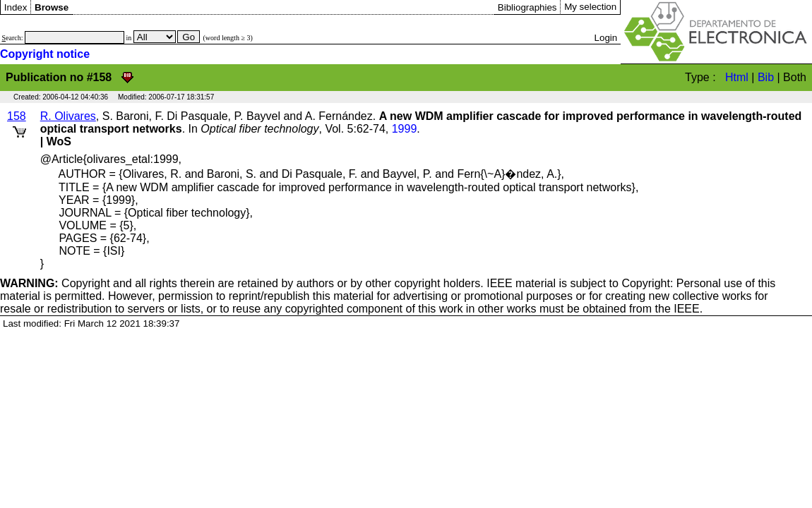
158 (17, 116)
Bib (766, 77)
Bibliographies (527, 7)
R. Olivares (68, 116)
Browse (52, 7)
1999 (405, 129)
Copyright (55, 283)
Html (737, 77)
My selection (590, 7)
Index (16, 7)
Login (606, 38)
